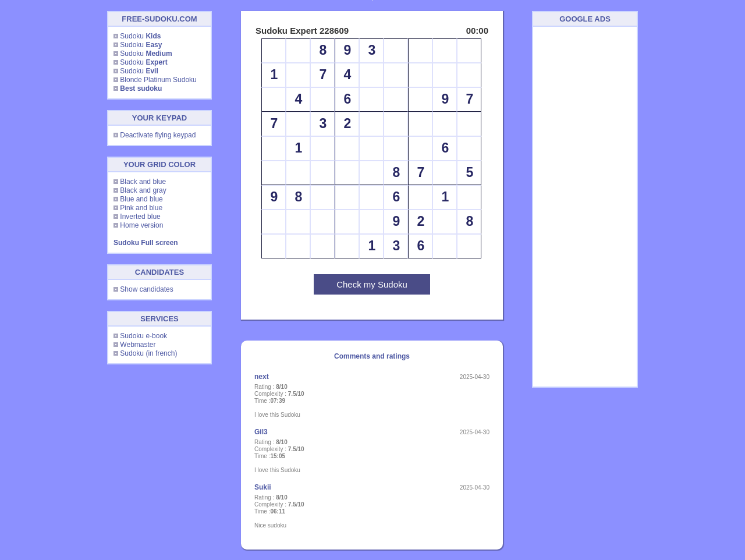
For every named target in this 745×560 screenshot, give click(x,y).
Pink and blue (141, 208)
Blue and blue (141, 199)
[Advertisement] (585, 207)
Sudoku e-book (143, 336)
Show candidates (146, 289)
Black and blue (143, 182)
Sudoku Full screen (146, 243)
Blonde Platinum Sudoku (158, 80)
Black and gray (143, 190)
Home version (141, 225)
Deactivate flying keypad (158, 135)
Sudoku (140, 36)
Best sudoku (141, 88)
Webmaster (138, 345)
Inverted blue (140, 217)
